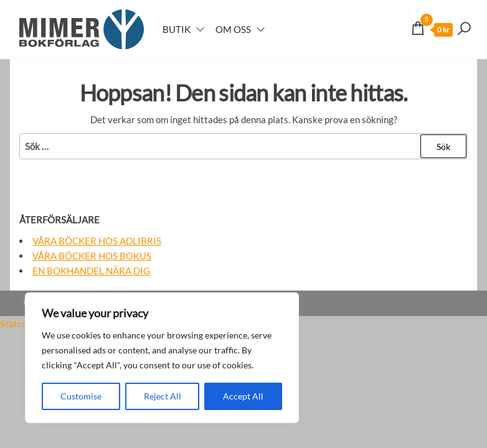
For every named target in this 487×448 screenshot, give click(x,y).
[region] (162, 358)
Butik (177, 29)
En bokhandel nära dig (91, 271)
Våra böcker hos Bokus (92, 256)
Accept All (243, 396)
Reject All (163, 396)
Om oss (233, 29)
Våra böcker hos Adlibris (97, 241)
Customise (81, 396)
